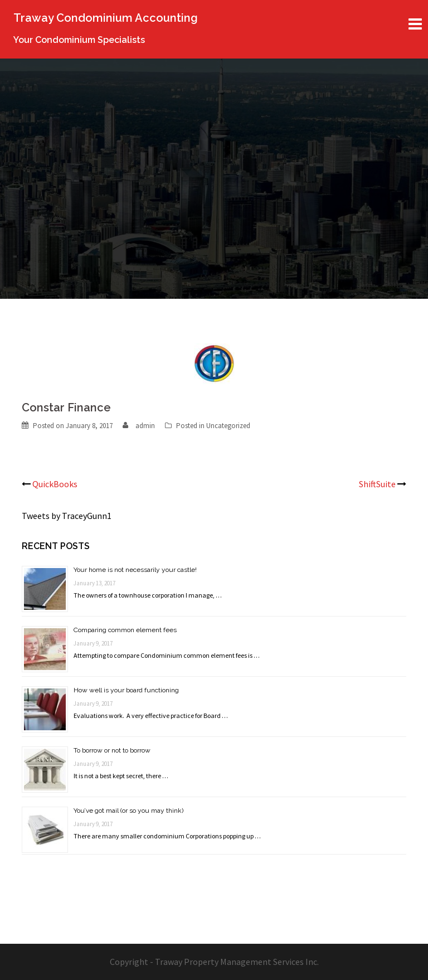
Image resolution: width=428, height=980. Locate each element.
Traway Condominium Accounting (106, 18)
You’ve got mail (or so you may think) (128, 811)
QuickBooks (55, 484)
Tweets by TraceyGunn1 (67, 516)
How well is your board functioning (126, 690)
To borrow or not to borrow (112, 750)
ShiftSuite (377, 484)
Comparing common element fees (125, 630)
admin (145, 426)
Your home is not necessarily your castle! (135, 570)
